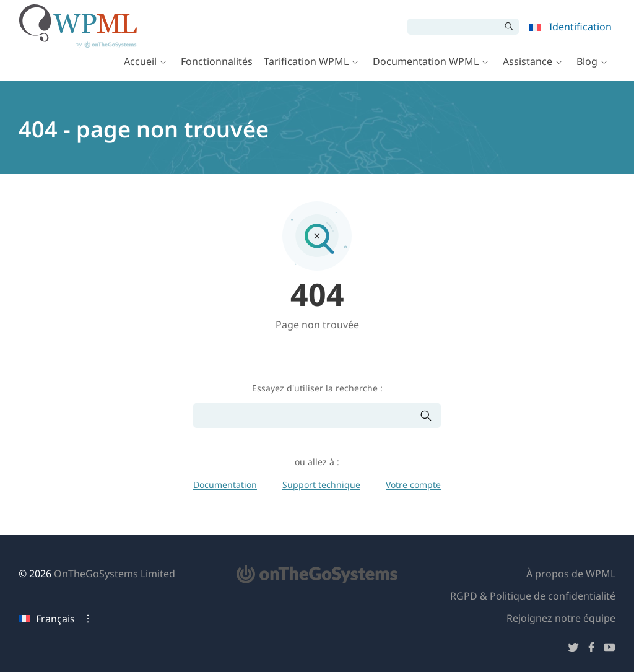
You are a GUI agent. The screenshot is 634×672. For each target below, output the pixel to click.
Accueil (140, 69)
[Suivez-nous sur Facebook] (591, 649)
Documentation (225, 485)
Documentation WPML (425, 69)
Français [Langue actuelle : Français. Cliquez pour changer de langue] (47, 619)
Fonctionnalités (216, 69)
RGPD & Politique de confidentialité (533, 596)
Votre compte (413, 485)
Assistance (527, 69)
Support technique (321, 485)
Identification (580, 27)
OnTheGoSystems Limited (115, 574)
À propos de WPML (571, 574)
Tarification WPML (306, 69)
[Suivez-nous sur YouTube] (609, 649)
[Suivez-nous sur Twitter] (573, 649)
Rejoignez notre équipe (561, 618)
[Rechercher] (453, 27)
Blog (586, 69)
